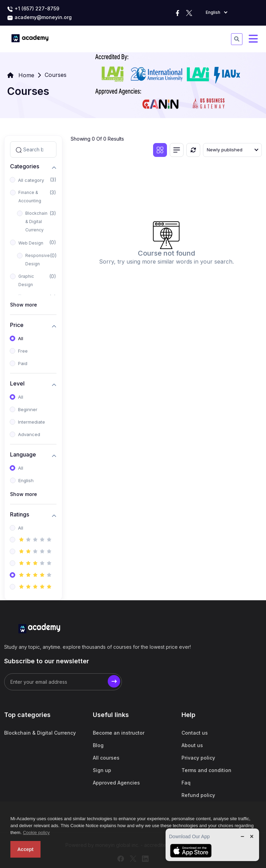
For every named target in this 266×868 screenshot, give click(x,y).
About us (192, 745)
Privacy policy (198, 758)
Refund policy (198, 795)
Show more (24, 305)
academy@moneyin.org (39, 18)
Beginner (28, 409)
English (26, 480)
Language (23, 455)
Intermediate (32, 422)
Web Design (31, 243)
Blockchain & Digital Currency (36, 222)
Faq (186, 783)
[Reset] (193, 150)
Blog (98, 745)
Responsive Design (38, 260)
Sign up (102, 770)
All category (31, 180)
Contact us (195, 733)
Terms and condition (206, 770)
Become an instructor (119, 733)
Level (17, 384)
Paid (23, 363)
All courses (106, 758)
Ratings (20, 515)
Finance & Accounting (30, 197)
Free (23, 351)
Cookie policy (36, 832)
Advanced (29, 434)
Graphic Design (26, 280)
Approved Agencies (116, 783)
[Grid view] (160, 150)
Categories (25, 166)
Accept (25, 849)
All (21, 338)
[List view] (177, 150)
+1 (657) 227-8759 (33, 9)
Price (17, 325)
